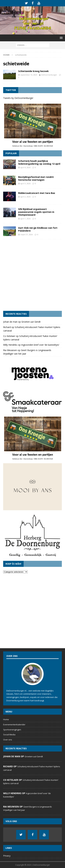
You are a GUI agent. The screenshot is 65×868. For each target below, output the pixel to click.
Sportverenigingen (12, 730)
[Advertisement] (32, 275)
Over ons (8, 740)
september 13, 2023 (29, 75)
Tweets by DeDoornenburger (18, 98)
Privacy (7, 856)
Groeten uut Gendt (31, 322)
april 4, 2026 (25, 167)
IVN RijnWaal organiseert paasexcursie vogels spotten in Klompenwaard (36, 212)
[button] (61, 38)
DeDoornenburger (49, 75)
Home (6, 719)
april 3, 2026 (25, 183)
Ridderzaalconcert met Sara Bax (37, 193)
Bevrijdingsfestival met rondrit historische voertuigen (36, 178)
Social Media (9, 735)
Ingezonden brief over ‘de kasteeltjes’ (40, 345)
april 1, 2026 (25, 219)
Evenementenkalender (14, 724)
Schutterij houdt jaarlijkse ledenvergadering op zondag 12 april (39, 162)
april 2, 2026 (25, 197)
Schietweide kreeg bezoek (33, 71)
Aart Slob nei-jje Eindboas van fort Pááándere (38, 229)
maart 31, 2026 (27, 234)
